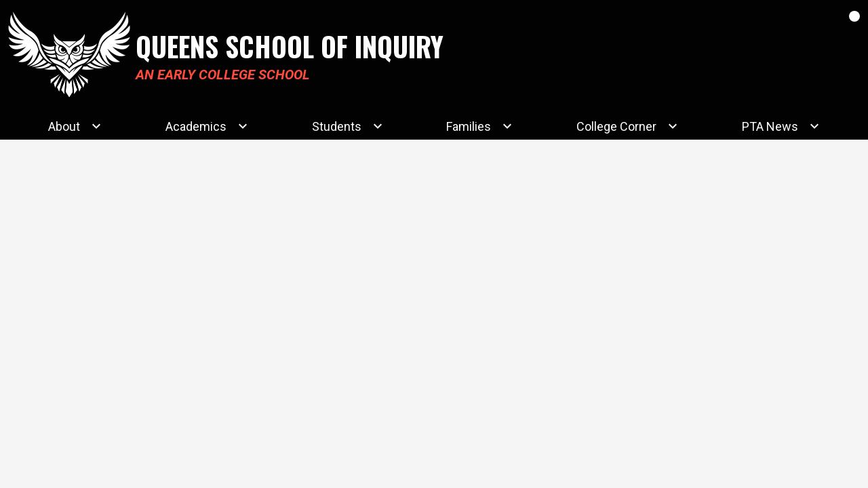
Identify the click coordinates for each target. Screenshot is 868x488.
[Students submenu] (348, 126)
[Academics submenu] (207, 126)
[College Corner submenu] (627, 126)
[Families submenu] (479, 126)
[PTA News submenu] (781, 126)
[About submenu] (75, 126)
